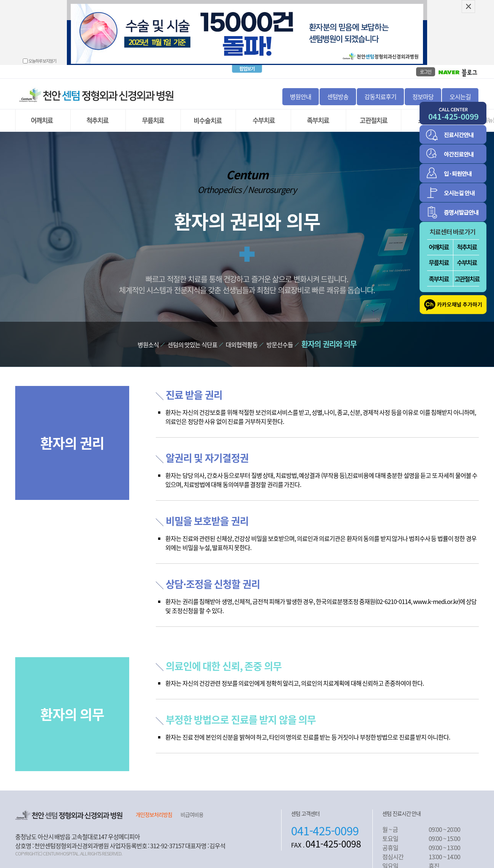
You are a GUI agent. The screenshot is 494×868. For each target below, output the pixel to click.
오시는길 (460, 90)
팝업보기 (247, 63)
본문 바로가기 (0, 0)
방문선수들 (280, 338)
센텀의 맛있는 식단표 (192, 338)
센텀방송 (338, 90)
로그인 (426, 66)
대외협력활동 (242, 338)
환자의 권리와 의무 (329, 338)
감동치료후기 (380, 90)
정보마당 (423, 90)
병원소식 (148, 338)
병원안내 (301, 90)
